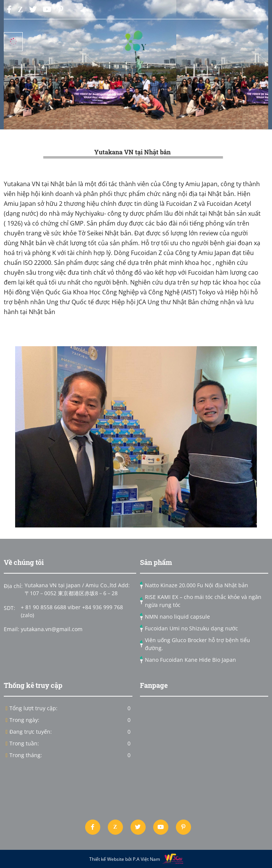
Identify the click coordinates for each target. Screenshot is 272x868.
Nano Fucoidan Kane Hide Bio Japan (190, 660)
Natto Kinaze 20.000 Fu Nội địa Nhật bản (197, 585)
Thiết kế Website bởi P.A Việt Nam (126, 859)
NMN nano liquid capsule (177, 617)
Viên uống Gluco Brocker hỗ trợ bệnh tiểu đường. (197, 644)
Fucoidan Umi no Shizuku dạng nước (191, 628)
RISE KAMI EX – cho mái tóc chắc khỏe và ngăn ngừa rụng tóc (203, 601)
